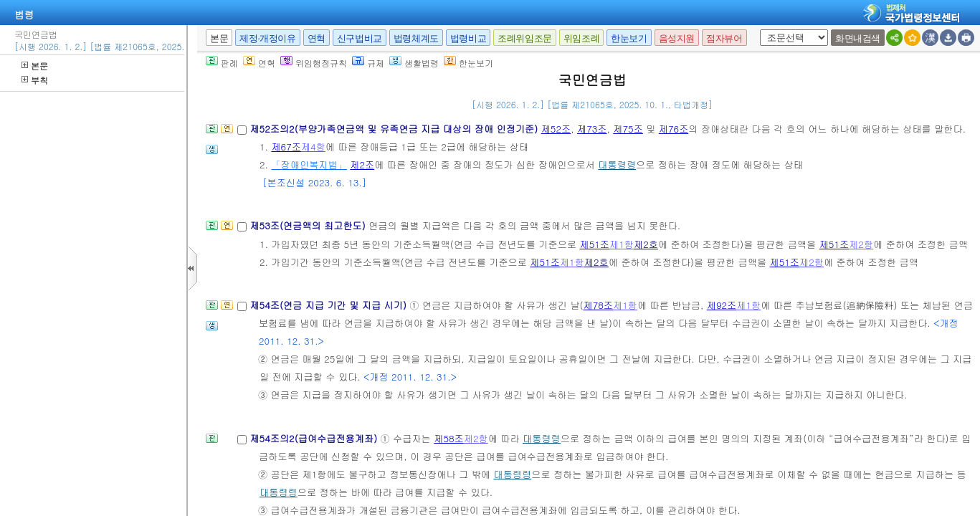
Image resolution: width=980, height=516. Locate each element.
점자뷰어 (724, 38)
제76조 (674, 129)
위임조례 (581, 38)
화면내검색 (858, 38)
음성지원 (677, 38)
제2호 (646, 244)
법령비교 (468, 38)
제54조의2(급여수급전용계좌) (315, 438)
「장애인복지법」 (309, 164)
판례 (222, 63)
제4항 (313, 147)
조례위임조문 (525, 38)
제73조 (592, 129)
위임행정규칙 (314, 63)
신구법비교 (360, 38)
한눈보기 (629, 38)
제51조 (594, 244)
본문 (35, 66)
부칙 (35, 80)
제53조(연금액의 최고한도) (309, 225)
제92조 (722, 305)
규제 (368, 63)
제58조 (449, 438)
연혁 (317, 38)
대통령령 (617, 164)
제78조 (599, 305)
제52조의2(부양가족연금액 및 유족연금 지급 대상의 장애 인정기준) (395, 129)
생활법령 (414, 63)
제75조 (628, 129)
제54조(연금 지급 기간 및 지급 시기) (329, 305)
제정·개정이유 (267, 38)
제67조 (286, 147)
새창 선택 (757, 30)
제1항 (622, 244)
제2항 (861, 244)
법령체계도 (416, 38)
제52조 (556, 129)
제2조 (362, 164)
